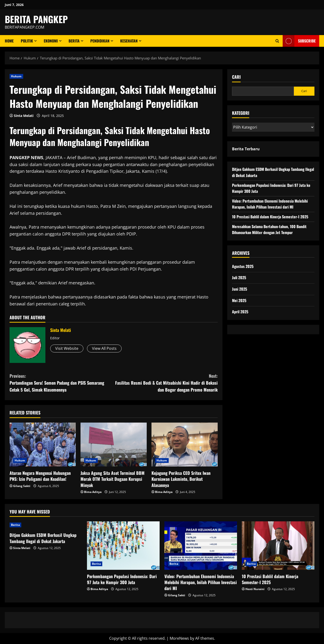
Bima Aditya (93, 492)
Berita (74, 41)
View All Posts (104, 348)
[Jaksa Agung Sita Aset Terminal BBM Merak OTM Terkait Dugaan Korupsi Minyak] (114, 445)
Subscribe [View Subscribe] (299, 41)
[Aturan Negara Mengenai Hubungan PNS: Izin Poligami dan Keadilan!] (43, 445)
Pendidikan (100, 41)
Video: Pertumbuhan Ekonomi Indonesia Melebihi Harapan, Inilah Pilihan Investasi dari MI (270, 204)
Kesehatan (129, 41)
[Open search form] (277, 41)
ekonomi (51, 41)
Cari (236, 77)
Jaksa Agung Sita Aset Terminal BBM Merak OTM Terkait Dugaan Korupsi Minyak (113, 479)
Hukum (16, 76)
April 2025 (240, 312)
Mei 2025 (239, 300)
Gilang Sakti (22, 486)
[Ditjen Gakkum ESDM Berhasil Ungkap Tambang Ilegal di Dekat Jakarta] (46, 525)
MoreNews (179, 638)
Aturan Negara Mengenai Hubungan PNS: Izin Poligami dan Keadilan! (40, 476)
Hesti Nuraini (255, 589)
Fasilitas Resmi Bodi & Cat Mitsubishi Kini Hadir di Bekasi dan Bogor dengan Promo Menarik (166, 383)
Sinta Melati (24, 116)
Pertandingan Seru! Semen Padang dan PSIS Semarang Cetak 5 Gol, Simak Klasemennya (62, 383)
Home (9, 41)
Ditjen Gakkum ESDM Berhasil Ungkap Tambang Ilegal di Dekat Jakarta (43, 538)
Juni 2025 (240, 289)
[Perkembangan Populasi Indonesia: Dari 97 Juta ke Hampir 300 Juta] (123, 546)
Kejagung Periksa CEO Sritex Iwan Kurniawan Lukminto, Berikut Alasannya (181, 479)
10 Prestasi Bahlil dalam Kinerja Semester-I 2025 (270, 217)
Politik (27, 41)
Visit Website (67, 348)
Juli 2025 (239, 277)
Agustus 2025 (243, 266)
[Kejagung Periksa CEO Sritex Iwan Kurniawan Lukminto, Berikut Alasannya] (185, 445)
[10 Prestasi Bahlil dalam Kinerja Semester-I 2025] (278, 546)
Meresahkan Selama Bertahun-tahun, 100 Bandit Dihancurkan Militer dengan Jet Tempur (269, 230)
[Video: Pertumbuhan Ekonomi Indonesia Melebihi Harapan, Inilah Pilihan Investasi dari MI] (201, 546)
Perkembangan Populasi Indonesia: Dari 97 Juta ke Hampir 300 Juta (122, 579)
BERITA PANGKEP (36, 19)
